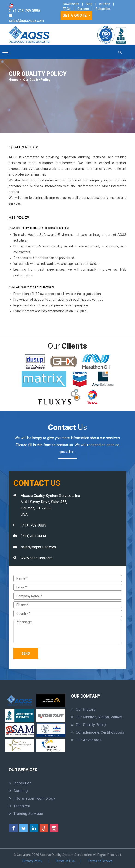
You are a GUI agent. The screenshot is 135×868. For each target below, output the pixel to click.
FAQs (67, 9)
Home (13, 80)
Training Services (28, 814)
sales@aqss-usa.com (26, 21)
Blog (89, 4)
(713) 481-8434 (33, 536)
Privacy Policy (32, 861)
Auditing (21, 791)
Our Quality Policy (37, 80)
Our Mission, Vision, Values (99, 717)
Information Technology (34, 798)
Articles (105, 4)
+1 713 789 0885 (26, 11)
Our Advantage (89, 740)
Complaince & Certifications (100, 732)
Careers (83, 9)
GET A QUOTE (75, 15)
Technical (22, 806)
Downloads (71, 4)
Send (26, 653)
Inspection (22, 783)
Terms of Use (65, 861)
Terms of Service (100, 861)
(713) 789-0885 (33, 525)
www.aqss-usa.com (37, 558)
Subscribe (103, 9)
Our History (85, 709)
